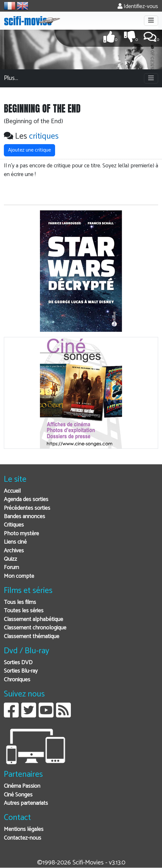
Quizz (10, 559)
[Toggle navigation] (151, 21)
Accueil (12, 491)
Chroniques (17, 680)
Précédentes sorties (27, 508)
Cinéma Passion (22, 786)
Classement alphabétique (33, 620)
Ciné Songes (18, 795)
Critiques (14, 525)
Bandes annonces (24, 517)
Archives (14, 551)
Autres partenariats (26, 803)
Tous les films (20, 602)
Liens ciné (15, 542)
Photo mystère (21, 534)
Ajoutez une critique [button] (29, 150)
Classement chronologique (35, 628)
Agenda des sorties (26, 500)
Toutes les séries (24, 611)
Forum (11, 568)
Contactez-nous (23, 838)
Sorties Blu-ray (21, 671)
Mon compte (19, 576)
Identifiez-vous (138, 7)
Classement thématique (32, 637)
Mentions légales (24, 829)
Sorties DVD (18, 663)
